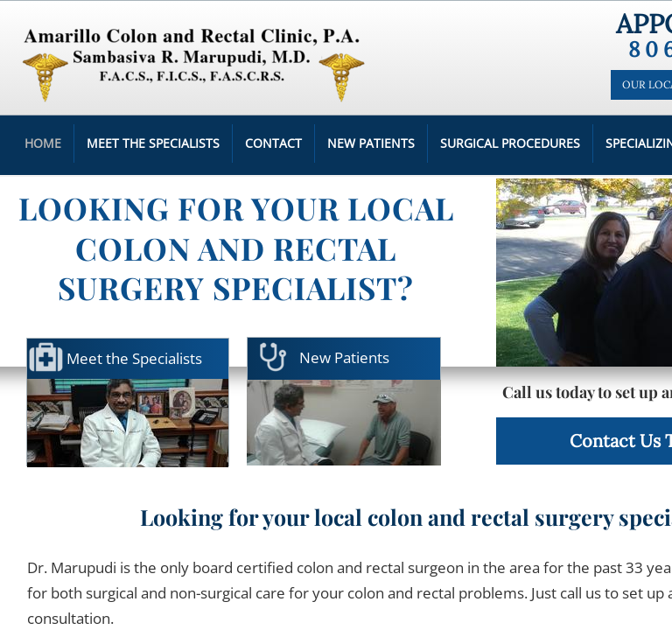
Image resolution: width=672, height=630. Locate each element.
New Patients (371, 143)
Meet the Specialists (153, 143)
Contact (273, 143)
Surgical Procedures (510, 143)
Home (43, 143)
